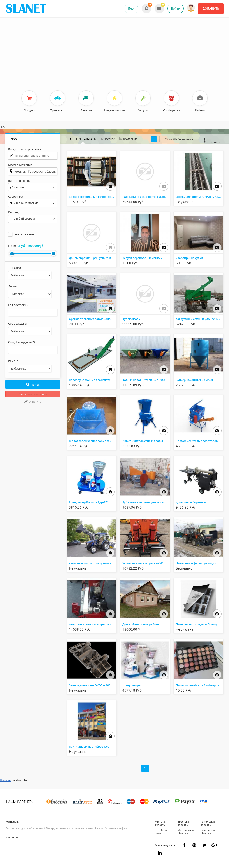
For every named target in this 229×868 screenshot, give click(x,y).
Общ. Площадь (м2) (21, 342)
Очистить (33, 402)
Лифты (13, 286)
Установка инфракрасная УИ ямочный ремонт (146, 563)
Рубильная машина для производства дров (146, 502)
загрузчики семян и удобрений (198, 319)
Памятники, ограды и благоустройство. (200, 624)
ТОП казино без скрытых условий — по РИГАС (146, 197)
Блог (131, 8)
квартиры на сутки (189, 258)
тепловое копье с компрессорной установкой (93, 624)
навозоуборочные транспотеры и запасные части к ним (93, 380)
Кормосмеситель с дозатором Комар (200, 441)
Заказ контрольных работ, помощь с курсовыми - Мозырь (93, 197)
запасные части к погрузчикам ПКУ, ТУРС (93, 563)
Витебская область (162, 831)
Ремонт (13, 361)
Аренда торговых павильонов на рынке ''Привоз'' (93, 319)
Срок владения (18, 323)
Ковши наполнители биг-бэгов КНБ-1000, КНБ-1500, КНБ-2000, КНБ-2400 (146, 380)
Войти (176, 8)
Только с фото (24, 234)
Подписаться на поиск (33, 394)
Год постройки (18, 305)
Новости (5, 780)
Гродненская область (209, 831)
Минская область (161, 823)
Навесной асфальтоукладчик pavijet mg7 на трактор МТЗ (200, 563)
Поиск (33, 385)
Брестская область (184, 823)
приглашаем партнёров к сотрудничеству (93, 746)
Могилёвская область (186, 831)
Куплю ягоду (131, 319)
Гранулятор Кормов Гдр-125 (89, 502)
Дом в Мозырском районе (141, 624)
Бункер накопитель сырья (194, 380)
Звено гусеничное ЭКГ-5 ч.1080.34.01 (93, 685)
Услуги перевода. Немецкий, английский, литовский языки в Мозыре (146, 258)
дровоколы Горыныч (191, 502)
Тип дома (14, 268)
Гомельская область (208, 823)
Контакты (12, 821)
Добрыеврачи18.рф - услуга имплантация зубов (93, 258)
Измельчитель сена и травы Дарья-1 (146, 441)
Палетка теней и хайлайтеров (197, 685)
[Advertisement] (114, 58)
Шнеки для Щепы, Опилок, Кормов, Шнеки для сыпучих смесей (200, 197)
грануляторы (132, 685)
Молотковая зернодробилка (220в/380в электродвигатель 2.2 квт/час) (93, 441)
